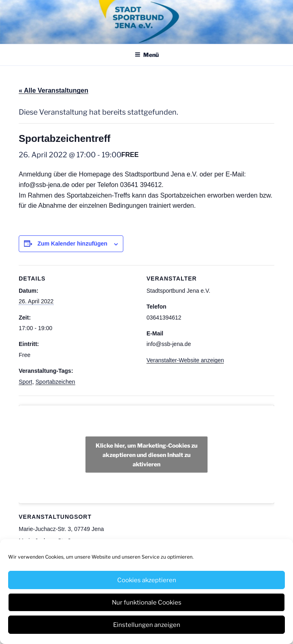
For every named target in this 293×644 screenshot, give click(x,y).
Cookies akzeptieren (147, 580)
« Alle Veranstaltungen (54, 90)
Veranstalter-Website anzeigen (185, 360)
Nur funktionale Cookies (147, 603)
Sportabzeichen (55, 382)
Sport (25, 382)
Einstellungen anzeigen (147, 625)
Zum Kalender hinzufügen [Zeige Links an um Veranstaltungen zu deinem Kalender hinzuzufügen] (72, 244)
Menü (147, 55)
